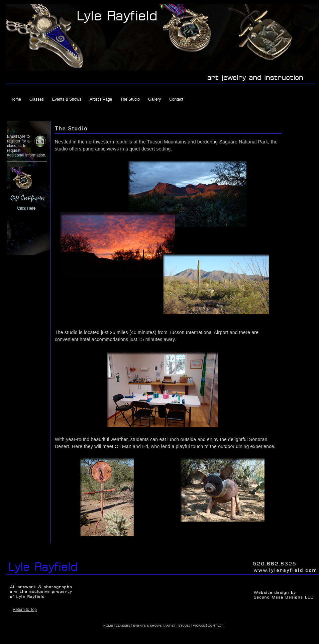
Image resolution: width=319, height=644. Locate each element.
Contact (176, 99)
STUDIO (184, 625)
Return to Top (25, 610)
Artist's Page (101, 99)
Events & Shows (67, 99)
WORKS (198, 625)
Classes (37, 99)
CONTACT (215, 625)
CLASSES (123, 625)
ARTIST (170, 625)
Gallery (154, 99)
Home (16, 99)
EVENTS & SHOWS (147, 625)
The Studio (130, 99)
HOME (108, 625)
